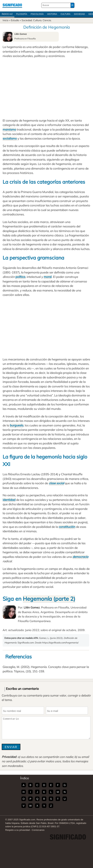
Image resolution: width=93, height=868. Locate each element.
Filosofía (22, 14)
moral (48, 277)
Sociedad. (27, 20)
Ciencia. (47, 20)
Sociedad (79, 14)
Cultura (65, 14)
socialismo (10, 138)
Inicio (6, 20)
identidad (9, 500)
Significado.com (12, 5)
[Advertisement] (46, 88)
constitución (67, 527)
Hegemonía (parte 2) (49, 599)
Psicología (37, 14)
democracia (80, 557)
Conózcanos (38, 830)
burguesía (17, 425)
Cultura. (38, 20)
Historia (52, 14)
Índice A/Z (7, 14)
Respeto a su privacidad (17, 830)
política (20, 277)
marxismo (9, 129)
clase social (56, 483)
